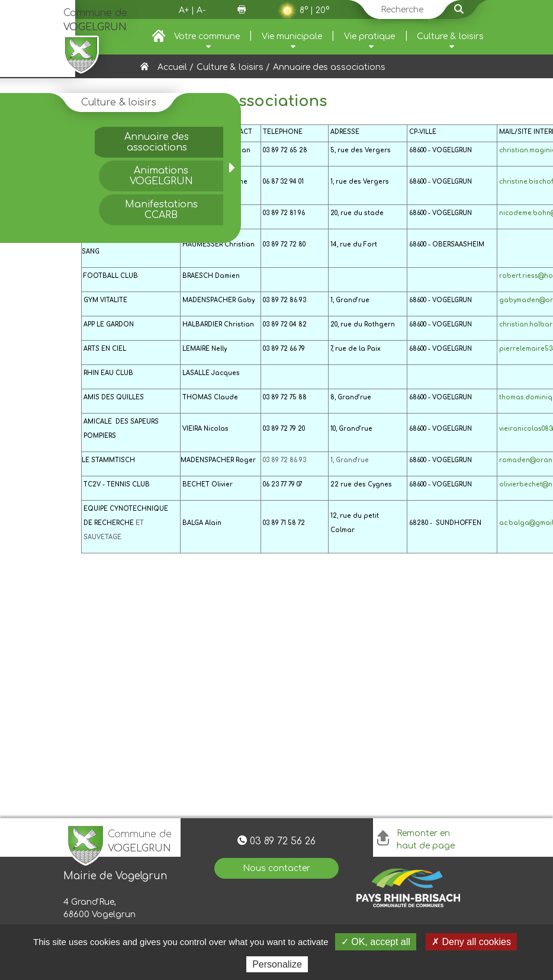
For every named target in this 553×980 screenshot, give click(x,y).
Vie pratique (369, 36)
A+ (184, 10)
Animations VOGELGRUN (161, 176)
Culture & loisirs (450, 36)
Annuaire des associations (157, 142)
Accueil (172, 67)
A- (201, 10)
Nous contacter (276, 868)
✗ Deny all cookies (471, 942)
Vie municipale (292, 36)
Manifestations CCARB (161, 210)
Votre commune (207, 36)
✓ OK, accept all (376, 942)
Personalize (277, 964)
